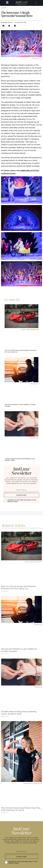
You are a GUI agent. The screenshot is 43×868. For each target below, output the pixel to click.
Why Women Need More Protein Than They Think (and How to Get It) (21, 809)
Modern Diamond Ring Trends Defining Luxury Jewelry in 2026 (20, 460)
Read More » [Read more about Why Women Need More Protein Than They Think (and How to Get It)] (5, 813)
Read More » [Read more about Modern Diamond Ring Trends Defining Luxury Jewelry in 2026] (5, 716)
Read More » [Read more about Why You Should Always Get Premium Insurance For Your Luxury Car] (5, 591)
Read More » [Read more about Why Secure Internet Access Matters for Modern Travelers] (5, 654)
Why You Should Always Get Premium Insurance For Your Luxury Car (21, 351)
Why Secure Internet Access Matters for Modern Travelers (20, 405)
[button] (7, 3)
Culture (4, 8)
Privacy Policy (13, 502)
